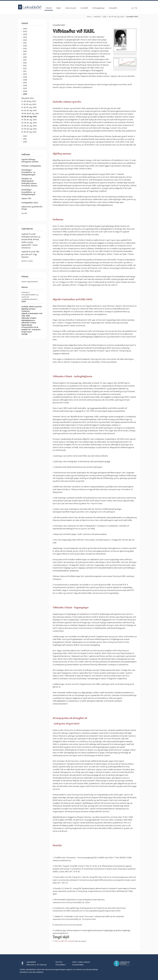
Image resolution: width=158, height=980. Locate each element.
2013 (25, 66)
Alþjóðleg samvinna (62, 154)
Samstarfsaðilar (78, 965)
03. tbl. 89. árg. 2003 (29, 126)
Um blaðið (84, 8)
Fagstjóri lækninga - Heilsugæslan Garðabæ (30, 161)
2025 (25, 31)
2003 (104, 17)
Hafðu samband (84, 962)
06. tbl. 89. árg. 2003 (116, 17)
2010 (25, 74)
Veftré (74, 962)
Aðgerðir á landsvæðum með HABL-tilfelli (72, 299)
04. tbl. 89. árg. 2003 (29, 123)
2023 (25, 37)
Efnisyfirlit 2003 (27, 98)
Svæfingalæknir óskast (30, 203)
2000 (25, 142)
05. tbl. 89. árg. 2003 (29, 120)
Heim (89, 17)
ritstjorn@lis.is (61, 965)
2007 (25, 83)
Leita (136, 8)
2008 (25, 80)
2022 (25, 40)
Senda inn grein (71, 8)
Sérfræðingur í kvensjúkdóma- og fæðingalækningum (28, 192)
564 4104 (59, 962)
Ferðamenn (58, 220)
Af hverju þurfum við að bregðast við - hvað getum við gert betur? (31, 330)
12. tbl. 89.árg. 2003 (29, 101)
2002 (25, 136)
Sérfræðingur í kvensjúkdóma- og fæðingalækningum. (29, 172)
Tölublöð (97, 17)
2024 (25, 34)
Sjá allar (24, 213)
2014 (25, 63)
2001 (25, 139)
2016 (25, 57)
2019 (25, 49)
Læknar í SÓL (26, 198)
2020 (25, 46)
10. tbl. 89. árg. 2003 (29, 107)
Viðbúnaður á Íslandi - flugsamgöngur (71, 608)
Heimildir (57, 845)
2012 (25, 68)
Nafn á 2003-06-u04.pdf (64, 941)
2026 (25, 29)
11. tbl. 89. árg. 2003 (29, 104)
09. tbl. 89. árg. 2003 (29, 110)
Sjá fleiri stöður (27, 261)
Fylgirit (59, 8)
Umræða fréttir (132, 17)
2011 (25, 71)
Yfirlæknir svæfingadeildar (31, 166)
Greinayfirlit (113, 8)
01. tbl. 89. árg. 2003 (29, 132)
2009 (25, 77)
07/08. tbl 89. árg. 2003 (30, 114)
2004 (25, 91)
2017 (25, 54)
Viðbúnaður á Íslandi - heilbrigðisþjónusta (72, 376)
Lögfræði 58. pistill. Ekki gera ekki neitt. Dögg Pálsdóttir (30, 254)
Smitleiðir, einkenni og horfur (67, 102)
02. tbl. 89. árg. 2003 (29, 129)
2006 (25, 86)
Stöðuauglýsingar (98, 8)
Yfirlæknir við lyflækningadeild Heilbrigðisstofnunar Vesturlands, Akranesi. (30, 182)
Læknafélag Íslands (122, 963)
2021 (25, 43)
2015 (25, 60)
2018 (25, 51)
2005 (25, 88)
